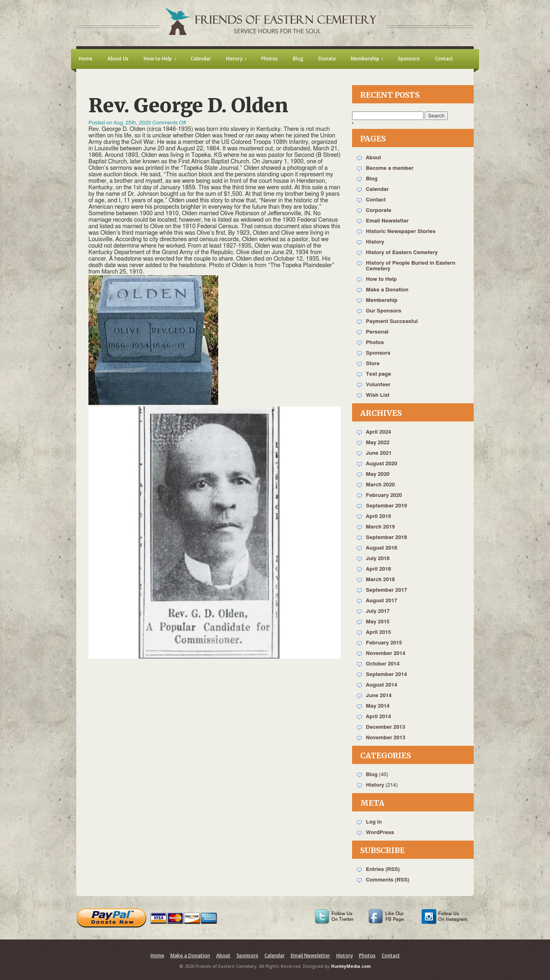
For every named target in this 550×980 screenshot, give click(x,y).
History (375, 242)
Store (373, 364)
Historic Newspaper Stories (401, 232)
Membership (382, 301)
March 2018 (380, 580)
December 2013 (386, 727)
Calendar (377, 189)
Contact (376, 200)
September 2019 (386, 506)
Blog (372, 179)
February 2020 (384, 495)
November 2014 (386, 654)
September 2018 (386, 538)
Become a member (390, 168)
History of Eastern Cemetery (402, 253)
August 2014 (381, 685)
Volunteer (378, 385)
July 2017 (378, 611)
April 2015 (378, 632)
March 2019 (380, 527)
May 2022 (378, 443)
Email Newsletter (387, 221)
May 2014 (378, 706)
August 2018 (381, 548)
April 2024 (378, 432)
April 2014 (378, 717)
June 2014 (379, 696)
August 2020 (381, 464)
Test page (378, 374)
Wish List (378, 395)
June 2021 (379, 453)
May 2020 (378, 474)
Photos (375, 343)
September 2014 (386, 675)
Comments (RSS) (388, 880)
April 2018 (378, 569)
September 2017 (386, 590)
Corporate (379, 211)
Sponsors (378, 353)
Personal (377, 332)
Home (157, 955)
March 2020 (380, 485)
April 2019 (378, 517)
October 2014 (383, 664)
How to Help (381, 279)
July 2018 (378, 559)
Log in (374, 822)
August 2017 (381, 601)
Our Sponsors (383, 311)
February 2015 (384, 643)
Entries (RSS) (383, 870)
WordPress (380, 833)
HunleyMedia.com (351, 966)
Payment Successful (392, 322)
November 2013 (386, 738)
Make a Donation (387, 290)
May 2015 (378, 622)
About (373, 158)
